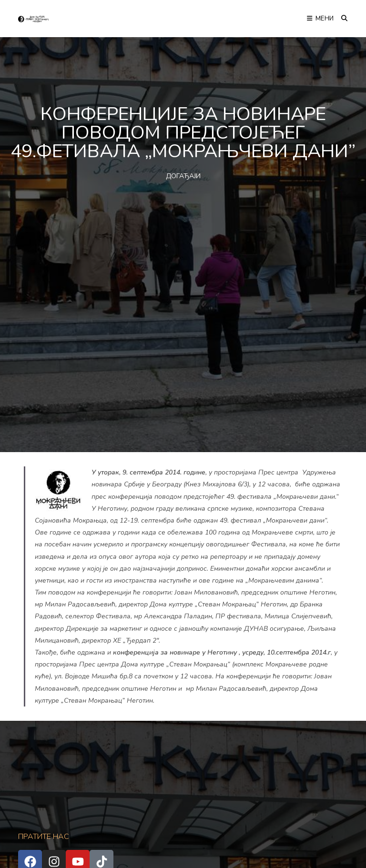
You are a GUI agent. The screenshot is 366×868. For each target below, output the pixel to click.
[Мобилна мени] (320, 19)
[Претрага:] (341, 19)
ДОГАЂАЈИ (183, 176)
